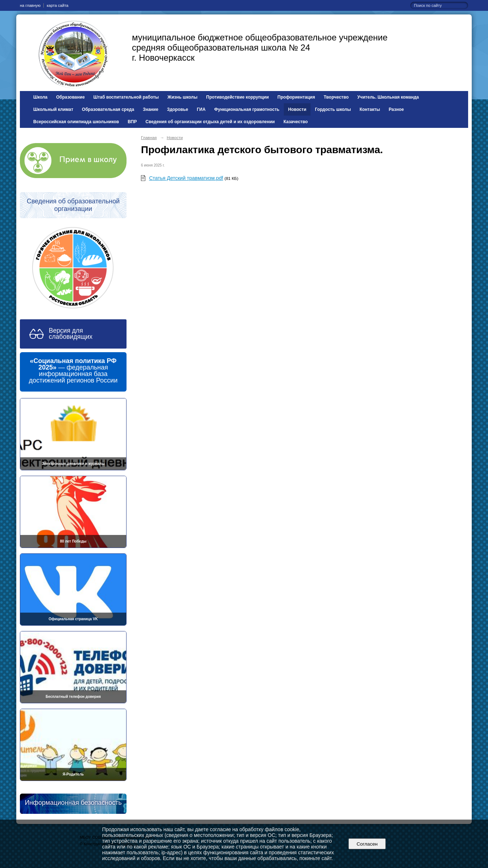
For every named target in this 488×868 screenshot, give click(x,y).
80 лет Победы (73, 541)
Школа (40, 97)
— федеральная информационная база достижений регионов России (73, 371)
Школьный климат (53, 109)
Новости (297, 109)
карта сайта (57, 5)
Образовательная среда (108, 109)
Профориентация (296, 97)
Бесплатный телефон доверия (73, 697)
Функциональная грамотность (247, 109)
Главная (149, 138)
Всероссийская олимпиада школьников (76, 122)
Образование (70, 97)
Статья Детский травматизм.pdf (186, 178)
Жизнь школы (182, 97)
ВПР (132, 122)
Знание (151, 109)
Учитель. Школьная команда (388, 97)
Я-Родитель (73, 774)
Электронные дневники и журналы (73, 464)
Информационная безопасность (73, 803)
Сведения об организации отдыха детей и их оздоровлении (210, 122)
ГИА (201, 109)
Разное (396, 109)
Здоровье (178, 109)
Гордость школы (333, 109)
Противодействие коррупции (237, 97)
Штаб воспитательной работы (126, 97)
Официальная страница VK (73, 619)
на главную (30, 5)
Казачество (296, 122)
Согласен (367, 844)
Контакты (370, 109)
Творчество (336, 97)
